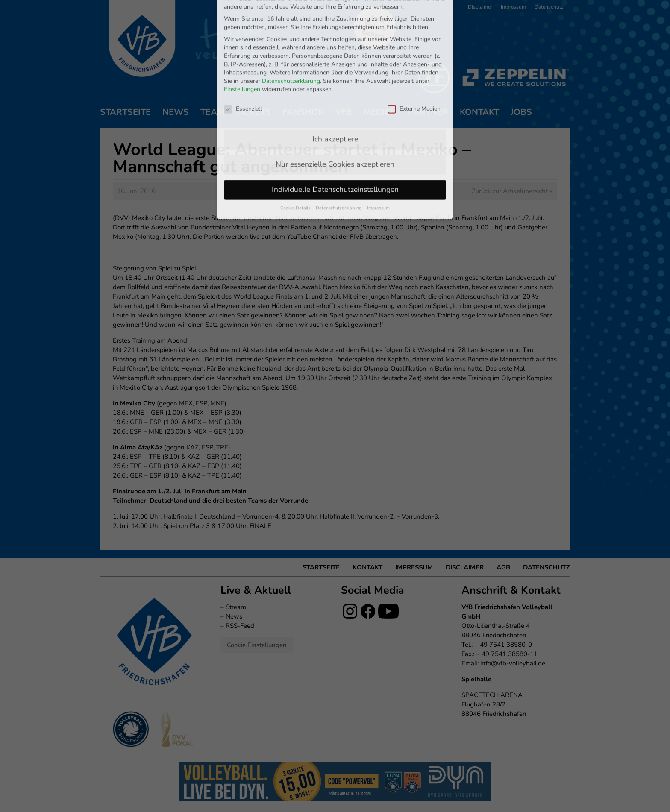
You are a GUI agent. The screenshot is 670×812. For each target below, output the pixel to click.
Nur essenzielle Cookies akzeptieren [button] (335, 108)
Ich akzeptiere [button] (335, 83)
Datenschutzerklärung (291, 25)
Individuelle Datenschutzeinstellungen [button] (335, 133)
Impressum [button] (378, 152)
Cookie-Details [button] (296, 152)
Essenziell (243, 53)
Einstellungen (242, 34)
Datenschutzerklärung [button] (339, 152)
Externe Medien (414, 53)
